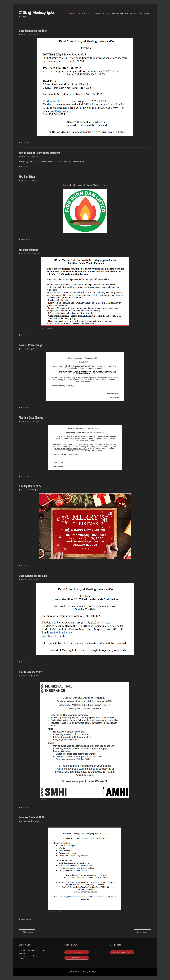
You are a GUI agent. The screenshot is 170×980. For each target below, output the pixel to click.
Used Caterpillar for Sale (33, 576)
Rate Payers (144, 14)
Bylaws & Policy (102, 14)
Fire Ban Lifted (27, 176)
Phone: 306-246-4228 (77, 952)
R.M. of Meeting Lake (37, 12)
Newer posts (143, 932)
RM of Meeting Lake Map (122, 952)
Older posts (27, 932)
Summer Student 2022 (32, 817)
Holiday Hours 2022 (30, 486)
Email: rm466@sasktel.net (77, 958)
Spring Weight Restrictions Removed (40, 153)
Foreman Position (29, 250)
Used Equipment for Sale (33, 31)
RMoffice (35, 34)
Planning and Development (123, 14)
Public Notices (26, 240)
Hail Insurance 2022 (30, 672)
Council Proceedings (30, 345)
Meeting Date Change (31, 417)
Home (71, 14)
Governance (84, 14)
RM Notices (25, 143)
